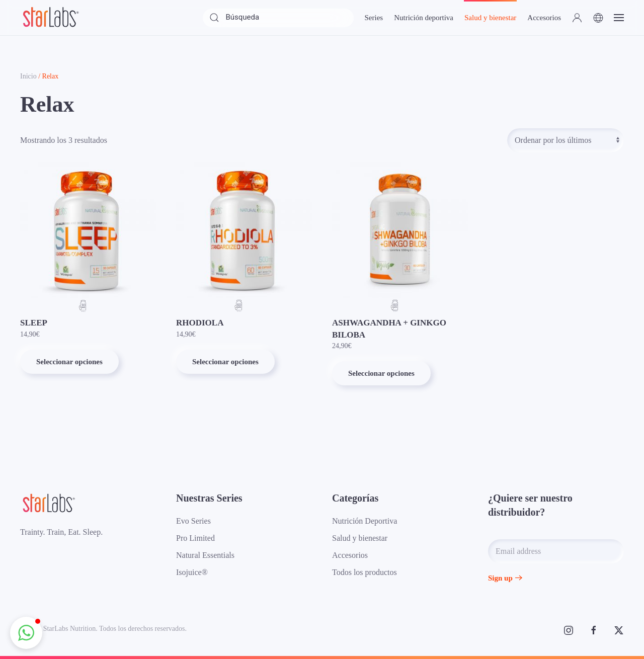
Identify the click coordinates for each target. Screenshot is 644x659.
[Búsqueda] (278, 18)
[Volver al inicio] (50, 18)
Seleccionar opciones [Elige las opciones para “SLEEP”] (69, 362)
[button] (577, 18)
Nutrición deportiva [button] (424, 18)
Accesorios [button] (544, 18)
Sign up (500, 578)
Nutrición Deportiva (365, 521)
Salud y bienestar (360, 538)
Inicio (28, 76)
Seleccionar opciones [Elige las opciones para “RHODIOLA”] (225, 362)
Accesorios (350, 555)
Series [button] (374, 18)
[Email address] (556, 551)
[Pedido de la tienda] (566, 140)
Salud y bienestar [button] (490, 18)
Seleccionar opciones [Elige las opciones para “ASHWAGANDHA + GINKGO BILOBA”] (381, 373)
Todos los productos (365, 572)
